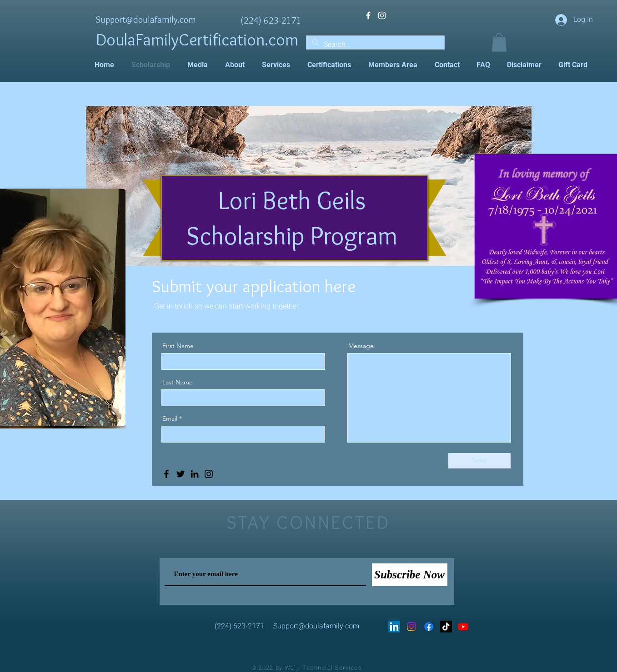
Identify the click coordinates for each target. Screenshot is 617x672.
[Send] (479, 461)
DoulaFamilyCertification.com (197, 39)
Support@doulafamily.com (146, 20)
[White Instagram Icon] (382, 15)
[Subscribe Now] (410, 575)
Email (170, 418)
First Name (178, 346)
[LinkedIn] (195, 474)
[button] (499, 42)
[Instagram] (209, 474)
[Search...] (374, 45)
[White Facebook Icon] (368, 15)
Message (361, 346)
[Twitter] (181, 474)
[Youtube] (463, 627)
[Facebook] (166, 474)
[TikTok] (446, 627)
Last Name (178, 382)
